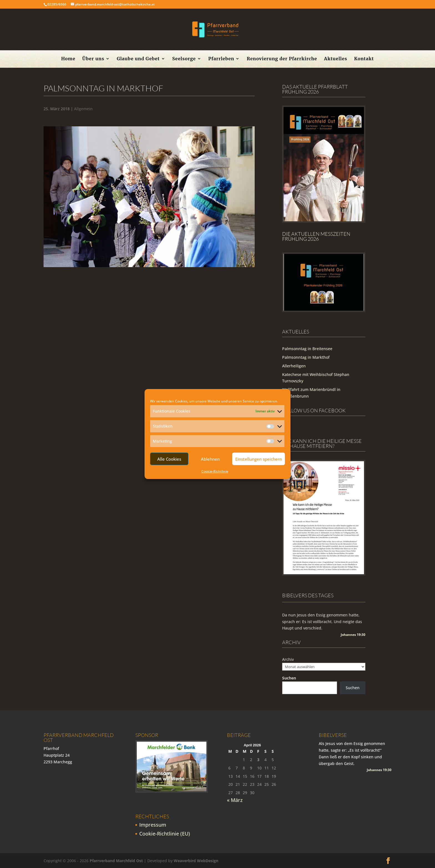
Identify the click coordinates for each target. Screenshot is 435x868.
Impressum (153, 825)
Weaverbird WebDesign (196, 861)
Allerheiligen (294, 366)
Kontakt (364, 59)
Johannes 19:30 (353, 635)
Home (68, 59)
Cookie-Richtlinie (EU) (165, 834)
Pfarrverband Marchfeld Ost (116, 861)
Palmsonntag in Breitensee (307, 349)
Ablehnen (210, 459)
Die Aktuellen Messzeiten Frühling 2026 (316, 236)
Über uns (93, 59)
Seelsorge (184, 59)
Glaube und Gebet (138, 59)
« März (235, 800)
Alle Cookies (169, 459)
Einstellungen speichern (259, 459)
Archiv (288, 659)
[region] (149, 197)
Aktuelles (336, 59)
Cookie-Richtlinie (215, 471)
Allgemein (83, 109)
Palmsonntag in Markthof (306, 357)
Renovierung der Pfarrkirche (282, 59)
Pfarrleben (221, 59)
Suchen (289, 678)
